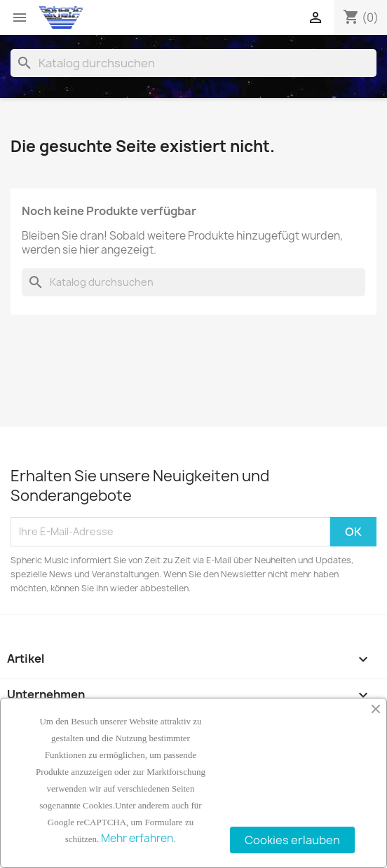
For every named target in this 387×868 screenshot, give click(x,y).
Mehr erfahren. (138, 838)
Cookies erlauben (292, 840)
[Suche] (193, 63)
